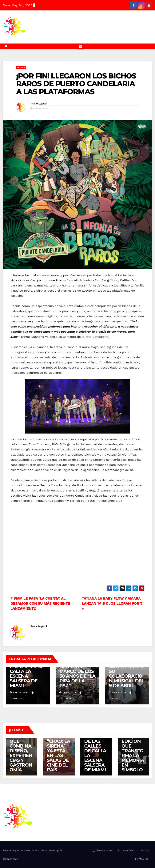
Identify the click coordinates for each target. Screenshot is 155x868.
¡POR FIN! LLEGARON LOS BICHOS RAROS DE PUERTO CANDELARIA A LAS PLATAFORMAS (76, 84)
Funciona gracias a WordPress (21, 850)
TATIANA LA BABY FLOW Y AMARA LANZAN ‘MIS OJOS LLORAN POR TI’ (113, 603)
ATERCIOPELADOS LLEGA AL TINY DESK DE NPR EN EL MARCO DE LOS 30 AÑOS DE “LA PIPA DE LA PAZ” (77, 669)
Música (21, 68)
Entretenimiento (127, 850)
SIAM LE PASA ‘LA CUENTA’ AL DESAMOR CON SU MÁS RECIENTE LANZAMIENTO (40, 603)
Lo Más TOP (142, 859)
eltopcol (42, 104)
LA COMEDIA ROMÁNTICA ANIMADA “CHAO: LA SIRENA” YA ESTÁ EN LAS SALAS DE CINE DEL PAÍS (58, 744)
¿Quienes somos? (103, 850)
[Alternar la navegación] (80, 46)
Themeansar (10, 859)
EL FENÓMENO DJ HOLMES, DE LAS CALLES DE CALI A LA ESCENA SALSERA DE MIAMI (27, 671)
